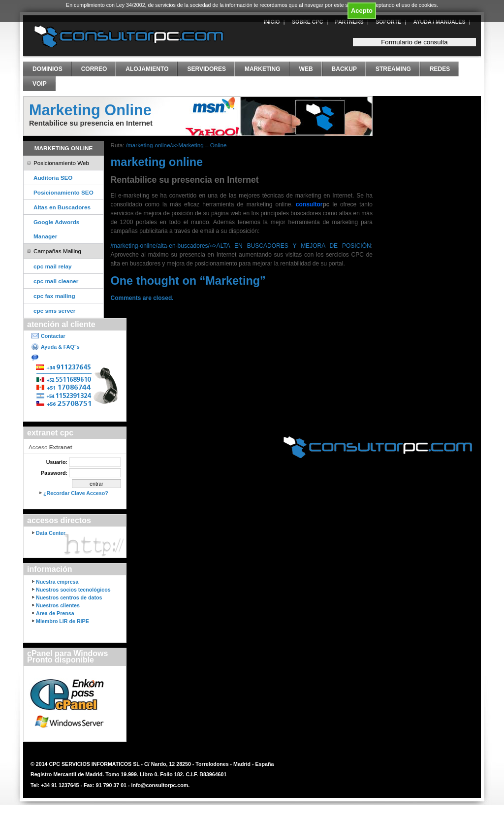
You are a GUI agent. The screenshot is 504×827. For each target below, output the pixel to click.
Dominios (47, 69)
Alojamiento (147, 69)
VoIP (40, 84)
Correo (94, 69)
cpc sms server (54, 311)
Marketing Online (90, 110)
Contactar (53, 336)
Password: (54, 473)
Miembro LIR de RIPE (63, 621)
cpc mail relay (53, 266)
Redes (440, 69)
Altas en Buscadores (62, 207)
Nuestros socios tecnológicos (73, 590)
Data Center (51, 533)
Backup (344, 69)
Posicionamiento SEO (63, 192)
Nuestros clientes (58, 605)
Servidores (206, 69)
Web (306, 69)
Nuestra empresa (57, 582)
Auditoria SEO (53, 178)
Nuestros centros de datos (69, 597)
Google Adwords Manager (56, 229)
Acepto (362, 11)
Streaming (393, 69)
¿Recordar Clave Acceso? (76, 493)
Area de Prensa (55, 613)
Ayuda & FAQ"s (60, 347)
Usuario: (57, 462)
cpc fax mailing (54, 296)
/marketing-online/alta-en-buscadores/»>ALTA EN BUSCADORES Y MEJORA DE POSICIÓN (241, 246)
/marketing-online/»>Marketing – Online (176, 145)
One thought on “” (188, 281)
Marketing (263, 69)
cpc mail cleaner (56, 281)
